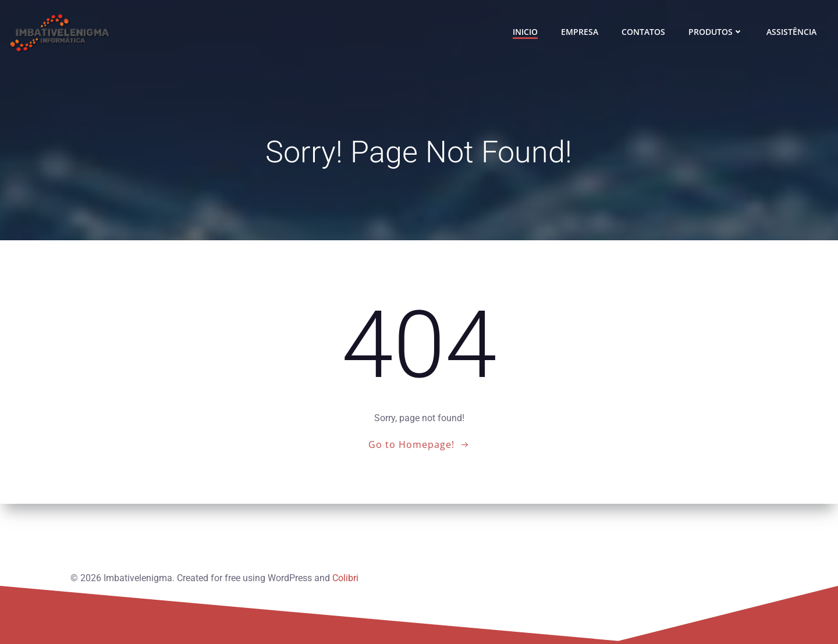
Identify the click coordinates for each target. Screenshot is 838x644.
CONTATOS (645, 32)
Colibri (345, 574)
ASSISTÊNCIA (793, 32)
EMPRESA (581, 32)
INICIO (526, 32)
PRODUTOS (717, 32)
